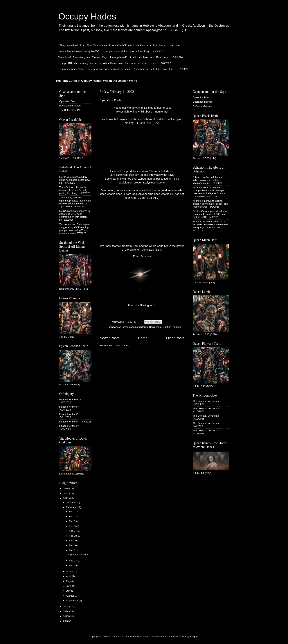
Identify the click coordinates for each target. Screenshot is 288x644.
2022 (66, 498)
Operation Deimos (203, 102)
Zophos (177, 327)
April (69, 576)
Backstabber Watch (70, 106)
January (71, 503)
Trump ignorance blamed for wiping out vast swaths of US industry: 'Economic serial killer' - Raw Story (116, 69)
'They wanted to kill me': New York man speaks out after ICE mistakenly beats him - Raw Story (112, 45)
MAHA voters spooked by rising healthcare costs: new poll (75, 180)
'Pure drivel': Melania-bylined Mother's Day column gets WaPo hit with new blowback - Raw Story (113, 57)
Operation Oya (67, 101)
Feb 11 (73, 550)
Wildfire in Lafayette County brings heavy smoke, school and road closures (210, 204)
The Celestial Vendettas (206, 401)
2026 (66, 621)
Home (143, 338)
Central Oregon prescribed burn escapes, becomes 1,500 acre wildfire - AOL (210, 214)
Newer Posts (110, 338)
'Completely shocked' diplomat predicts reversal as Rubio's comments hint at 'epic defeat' (75, 202)
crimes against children (135, 327)
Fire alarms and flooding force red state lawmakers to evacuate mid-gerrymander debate (210, 224)
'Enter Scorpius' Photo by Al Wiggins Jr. (142, 281)
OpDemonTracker (202, 106)
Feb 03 (73, 521)
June (69, 586)
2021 (66, 494)
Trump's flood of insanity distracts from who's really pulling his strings (74, 190)
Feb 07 (73, 531)
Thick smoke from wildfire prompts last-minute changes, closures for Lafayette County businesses (209, 192)
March (70, 571)
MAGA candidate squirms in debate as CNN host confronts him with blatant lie (75, 215)
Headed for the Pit (69, 399)
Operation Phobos (112, 100)
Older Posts (175, 338)
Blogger (194, 637)
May (69, 581)
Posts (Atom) (122, 346)
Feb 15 (73, 565)
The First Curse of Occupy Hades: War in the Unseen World (97, 81)
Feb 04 (73, 526)
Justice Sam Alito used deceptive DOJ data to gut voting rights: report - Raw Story (104, 51)
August (70, 596)
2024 (66, 611)
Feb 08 (73, 536)
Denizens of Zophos (160, 327)
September (73, 601)
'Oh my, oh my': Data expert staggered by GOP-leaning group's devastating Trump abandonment (74, 229)
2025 (66, 616)
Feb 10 (73, 545)
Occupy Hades (87, 16)
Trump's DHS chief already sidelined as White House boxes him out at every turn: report (107, 63)
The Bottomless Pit (70, 110)
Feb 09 (73, 541)
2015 (66, 489)
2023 (66, 607)
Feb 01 (73, 512)
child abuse (115, 327)
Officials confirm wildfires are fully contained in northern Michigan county (208, 180)
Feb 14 (73, 561)
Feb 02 (73, 517)
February (71, 507)
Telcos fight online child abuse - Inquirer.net (142, 112)
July (69, 591)
